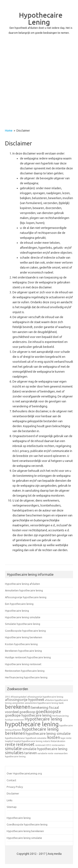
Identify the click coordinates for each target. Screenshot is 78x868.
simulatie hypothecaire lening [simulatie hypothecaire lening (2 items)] (45, 749)
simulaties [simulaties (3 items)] (14, 753)
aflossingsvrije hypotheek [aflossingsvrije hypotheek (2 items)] (25, 700)
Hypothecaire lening (17, 611)
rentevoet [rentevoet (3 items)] (25, 744)
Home (9, 131)
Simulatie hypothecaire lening (23, 624)
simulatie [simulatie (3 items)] (13, 749)
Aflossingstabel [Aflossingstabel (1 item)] (19, 697)
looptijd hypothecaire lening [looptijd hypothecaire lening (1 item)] (28, 741)
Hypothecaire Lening (41, 18)
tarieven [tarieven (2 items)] (31, 753)
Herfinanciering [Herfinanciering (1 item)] (60, 716)
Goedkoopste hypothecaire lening (25, 631)
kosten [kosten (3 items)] (54, 737)
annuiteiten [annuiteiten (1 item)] (18, 703)
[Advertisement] (39, 85)
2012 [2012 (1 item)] (7, 697)
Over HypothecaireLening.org (24, 773)
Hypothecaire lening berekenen (24, 637)
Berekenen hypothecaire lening (23, 651)
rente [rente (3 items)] (10, 744)
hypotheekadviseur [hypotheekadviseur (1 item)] (15, 738)
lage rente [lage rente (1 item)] (66, 738)
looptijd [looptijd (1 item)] (9, 741)
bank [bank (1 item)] (61, 703)
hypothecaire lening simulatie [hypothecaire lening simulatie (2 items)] (48, 734)
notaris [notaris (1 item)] (47, 741)
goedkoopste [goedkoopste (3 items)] (48, 712)
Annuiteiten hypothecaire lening (24, 590)
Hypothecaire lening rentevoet (23, 664)
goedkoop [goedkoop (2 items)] (27, 712)
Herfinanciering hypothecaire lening (26, 677)
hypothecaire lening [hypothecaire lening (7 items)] (32, 724)
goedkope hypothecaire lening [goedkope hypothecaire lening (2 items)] (28, 715)
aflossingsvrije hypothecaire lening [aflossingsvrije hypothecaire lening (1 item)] (45, 697)
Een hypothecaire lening (19, 604)
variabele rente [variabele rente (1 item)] (45, 753)
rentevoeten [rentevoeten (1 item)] (58, 745)
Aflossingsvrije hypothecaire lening (26, 597)
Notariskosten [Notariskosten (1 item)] (58, 741)
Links (10, 800)
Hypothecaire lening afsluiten (22, 584)
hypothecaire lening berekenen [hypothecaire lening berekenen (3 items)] (32, 731)
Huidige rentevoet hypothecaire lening (28, 657)
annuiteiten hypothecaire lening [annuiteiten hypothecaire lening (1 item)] (41, 703)
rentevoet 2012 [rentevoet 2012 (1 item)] (43, 745)
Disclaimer (13, 793)
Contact (11, 780)
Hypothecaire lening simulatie (23, 617)
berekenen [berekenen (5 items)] (18, 707)
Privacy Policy (15, 787)
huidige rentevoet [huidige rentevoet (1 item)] (14, 720)
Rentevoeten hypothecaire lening (25, 671)
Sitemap (12, 807)
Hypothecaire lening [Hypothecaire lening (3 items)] (43, 719)
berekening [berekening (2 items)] (40, 707)
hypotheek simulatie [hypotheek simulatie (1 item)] (36, 738)
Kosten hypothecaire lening (21, 644)
